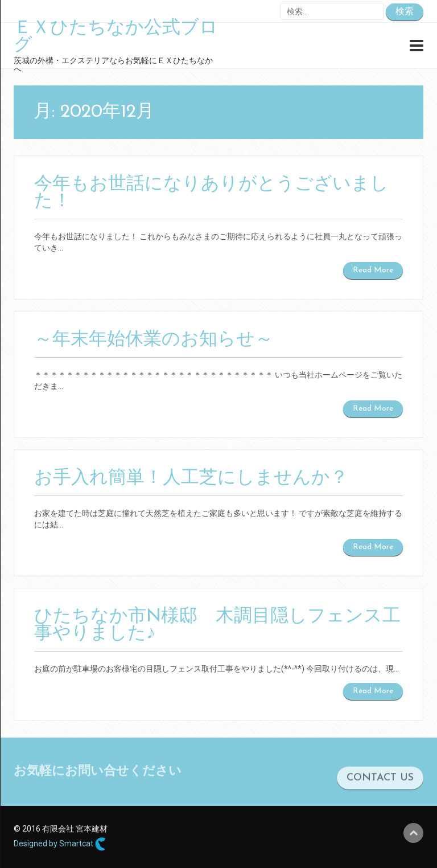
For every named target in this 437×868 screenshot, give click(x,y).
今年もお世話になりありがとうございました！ (211, 193)
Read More (373, 270)
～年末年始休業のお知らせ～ (154, 340)
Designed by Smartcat (60, 844)
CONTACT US (380, 784)
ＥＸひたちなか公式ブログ (116, 37)
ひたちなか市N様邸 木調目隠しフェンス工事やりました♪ (217, 625)
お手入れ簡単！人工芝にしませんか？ (191, 478)
